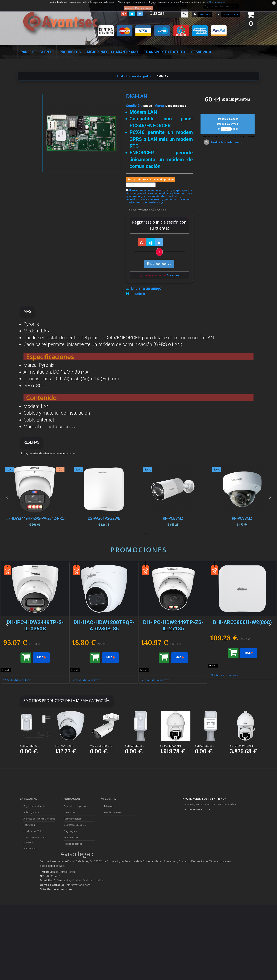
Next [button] (270, 497)
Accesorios (29, 880)
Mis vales (109, 837)
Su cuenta (204, 14)
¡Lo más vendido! (72, 819)
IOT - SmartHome (32, 886)
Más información (144, 8)
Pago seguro (70, 831)
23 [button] (174, 691)
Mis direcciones (112, 825)
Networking (29, 825)
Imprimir (138, 294)
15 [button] (146, 691)
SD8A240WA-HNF (171, 746)
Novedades (70, 812)
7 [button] (128, 534)
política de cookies (215, 2)
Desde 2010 (201, 52)
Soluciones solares (33, 867)
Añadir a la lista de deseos (226, 142)
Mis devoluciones (113, 812)
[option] (242, 497)
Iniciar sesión (230, 14)
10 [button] (128, 691)
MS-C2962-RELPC (101, 746)
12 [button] (135, 691)
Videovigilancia (31, 812)
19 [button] (160, 691)
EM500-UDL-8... (134, 746)
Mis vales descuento (114, 819)
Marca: (160, 106)
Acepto (129, 8)
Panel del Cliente (37, 52)
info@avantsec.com (202, 821)
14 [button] (142, 691)
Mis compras (111, 806)
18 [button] (156, 691)
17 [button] (153, 691)
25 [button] (181, 691)
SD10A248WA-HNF (242, 746)
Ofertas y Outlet (31, 899)
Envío (67, 850)
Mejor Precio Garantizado (112, 52)
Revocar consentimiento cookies (79, 897)
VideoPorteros (30, 849)
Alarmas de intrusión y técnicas (39, 819)
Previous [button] (7, 497)
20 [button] (163, 691)
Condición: (134, 106)
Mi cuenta (108, 799)
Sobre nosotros (71, 837)
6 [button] (131, 534)
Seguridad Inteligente (34, 806)
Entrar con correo (159, 264)
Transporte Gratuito (165, 52)
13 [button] (138, 691)
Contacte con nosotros (75, 825)
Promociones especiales (76, 806)
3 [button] (142, 534)
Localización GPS (32, 831)
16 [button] (149, 691)
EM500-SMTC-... (30, 746)
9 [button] (124, 691)
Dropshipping (71, 867)
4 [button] (138, 534)
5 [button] (135, 534)
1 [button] (149, 534)
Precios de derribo (73, 844)
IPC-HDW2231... (65, 746)
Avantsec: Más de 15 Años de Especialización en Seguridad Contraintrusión (79, 915)
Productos (70, 52)
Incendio (28, 892)
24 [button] (177, 691)
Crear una (173, 275)
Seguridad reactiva (33, 855)
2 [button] (146, 534)
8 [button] (121, 691)
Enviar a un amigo (146, 288)
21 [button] (167, 691)
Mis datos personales (115, 831)
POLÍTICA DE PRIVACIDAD (77, 891)
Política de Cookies (73, 885)
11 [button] (131, 691)
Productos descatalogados (37, 874)
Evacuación (29, 927)
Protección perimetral (34, 861)
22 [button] (170, 691)
